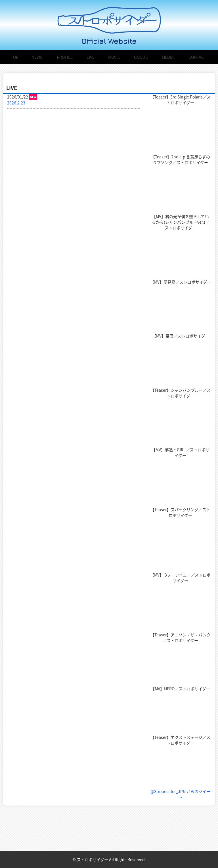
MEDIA (168, 57)
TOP (15, 57)
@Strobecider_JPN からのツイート (180, 794)
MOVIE (114, 57)
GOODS (141, 57)
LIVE (91, 57)
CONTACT (197, 57)
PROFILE (65, 57)
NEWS (37, 57)
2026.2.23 (16, 103)
